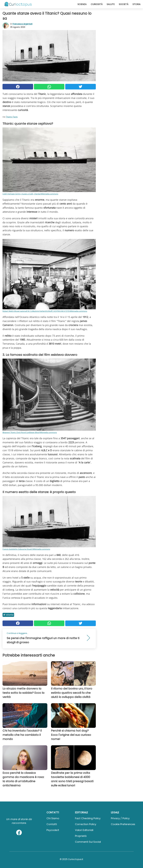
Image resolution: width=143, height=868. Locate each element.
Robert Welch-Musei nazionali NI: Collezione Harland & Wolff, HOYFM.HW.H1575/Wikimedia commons (45, 311)
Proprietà (81, 836)
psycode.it (53, 830)
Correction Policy (86, 824)
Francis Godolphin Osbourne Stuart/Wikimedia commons (26, 549)
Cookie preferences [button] (123, 824)
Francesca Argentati (22, 24)
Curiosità (97, 4)
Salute (111, 4)
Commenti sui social (88, 842)
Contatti (52, 824)
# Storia (8, 615)
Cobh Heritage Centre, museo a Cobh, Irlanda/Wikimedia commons (30, 194)
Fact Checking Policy (88, 818)
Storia (137, 4)
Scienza (82, 4)
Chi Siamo (53, 818)
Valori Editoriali (84, 830)
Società (124, 4)
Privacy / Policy (120, 818)
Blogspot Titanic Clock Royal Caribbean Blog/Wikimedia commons (30, 432)
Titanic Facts (12, 117)
